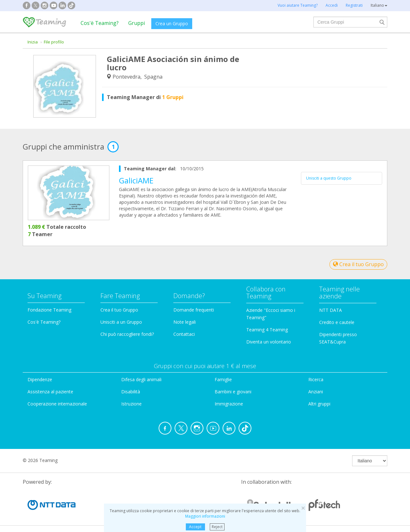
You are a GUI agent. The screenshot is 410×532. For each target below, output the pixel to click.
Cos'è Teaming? (100, 23)
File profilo (54, 42)
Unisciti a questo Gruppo (329, 178)
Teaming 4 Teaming (267, 330)
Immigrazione (229, 404)
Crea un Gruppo (172, 23)
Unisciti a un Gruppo (121, 322)
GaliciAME (136, 180)
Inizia (33, 42)
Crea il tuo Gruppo (358, 264)
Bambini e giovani (233, 392)
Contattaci (184, 334)
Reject (217, 527)
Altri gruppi (319, 404)
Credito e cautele (337, 322)
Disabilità (131, 392)
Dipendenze (40, 379)
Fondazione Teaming (49, 310)
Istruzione (131, 404)
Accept (195, 527)
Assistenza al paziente (50, 392)
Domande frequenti (194, 310)
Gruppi (137, 23)
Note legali (185, 322)
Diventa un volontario (269, 342)
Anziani (316, 392)
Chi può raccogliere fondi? (127, 334)
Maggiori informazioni (205, 516)
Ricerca (316, 379)
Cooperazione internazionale (57, 404)
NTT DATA (331, 310)
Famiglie (223, 379)
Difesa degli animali (141, 379)
